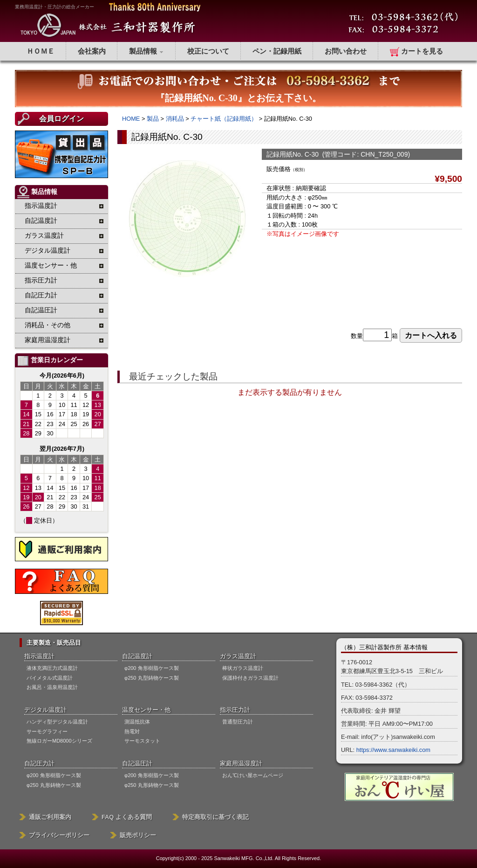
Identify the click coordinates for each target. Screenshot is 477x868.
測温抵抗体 (137, 722)
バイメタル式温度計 (50, 678)
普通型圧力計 (238, 722)
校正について (208, 51)
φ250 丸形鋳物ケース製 (54, 785)
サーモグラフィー (47, 731)
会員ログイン (61, 119)
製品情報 (147, 51)
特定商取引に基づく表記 (215, 817)
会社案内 (92, 51)
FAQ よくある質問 (127, 817)
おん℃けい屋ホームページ (253, 775)
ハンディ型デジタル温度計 (57, 722)
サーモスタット (142, 741)
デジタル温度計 (45, 710)
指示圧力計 (235, 710)
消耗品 (175, 119)
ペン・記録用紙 (277, 51)
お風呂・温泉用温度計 (52, 687)
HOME (131, 119)
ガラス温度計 (238, 656)
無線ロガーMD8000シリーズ (59, 741)
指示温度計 (39, 656)
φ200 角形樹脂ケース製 (152, 668)
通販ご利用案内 (50, 817)
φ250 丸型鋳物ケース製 (152, 678)
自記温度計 (137, 656)
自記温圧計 (137, 763)
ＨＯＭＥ (41, 51)
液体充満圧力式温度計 (52, 668)
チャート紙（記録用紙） (224, 119)
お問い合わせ (346, 51)
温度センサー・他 (146, 710)
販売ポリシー (138, 835)
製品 (153, 119)
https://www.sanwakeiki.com (393, 750)
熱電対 (132, 731)
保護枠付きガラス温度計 (250, 678)
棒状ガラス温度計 (243, 668)
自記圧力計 (39, 763)
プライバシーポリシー (59, 835)
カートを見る (416, 52)
